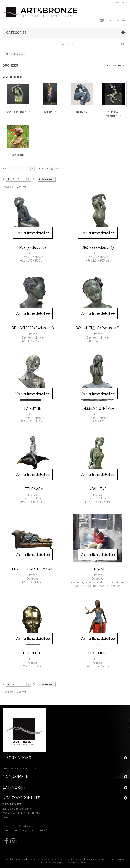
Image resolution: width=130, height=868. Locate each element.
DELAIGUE (50, 112)
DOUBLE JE (32, 653)
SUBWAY (98, 569)
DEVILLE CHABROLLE (18, 112)
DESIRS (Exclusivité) (98, 247)
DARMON (82, 112)
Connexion (121, 2)
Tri (4, 168)
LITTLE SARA (32, 489)
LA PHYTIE (33, 408)
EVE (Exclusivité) (32, 247)
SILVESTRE (18, 155)
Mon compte (15, 776)
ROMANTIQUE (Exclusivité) (98, 328)
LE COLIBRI (97, 653)
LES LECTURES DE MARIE (33, 569)
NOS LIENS (97, 489)
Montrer (43, 168)
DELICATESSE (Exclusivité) (33, 328)
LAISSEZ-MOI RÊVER (98, 408)
